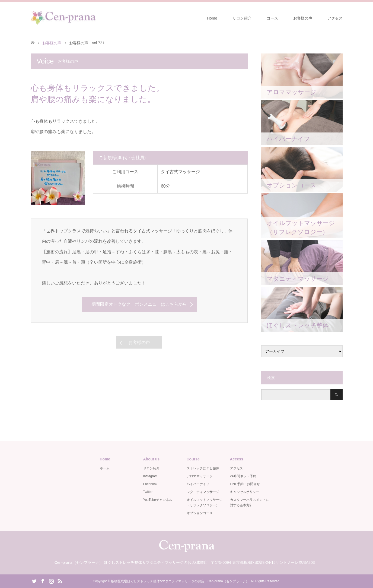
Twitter (148, 492)
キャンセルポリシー (245, 492)
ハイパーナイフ (198, 484)
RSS (60, 581)
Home (212, 18)
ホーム (105, 468)
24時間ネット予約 (243, 476)
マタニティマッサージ (203, 492)
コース (272, 18)
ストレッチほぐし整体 (203, 468)
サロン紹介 (242, 18)
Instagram (150, 476)
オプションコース (200, 513)
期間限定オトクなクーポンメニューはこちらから (139, 304)
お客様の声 (303, 18)
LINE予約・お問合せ (245, 484)
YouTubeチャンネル (158, 500)
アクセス (335, 18)
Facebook (150, 484)
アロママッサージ (200, 476)
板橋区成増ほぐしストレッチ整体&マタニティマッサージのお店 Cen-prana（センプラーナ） (180, 581)
